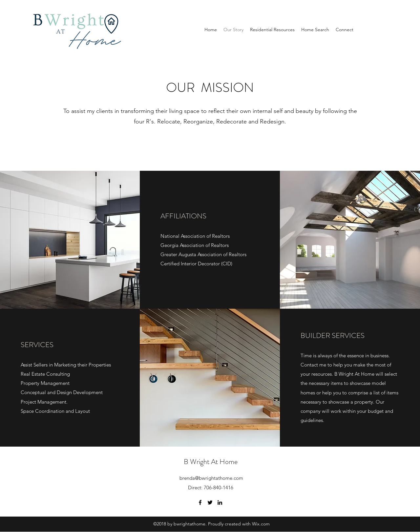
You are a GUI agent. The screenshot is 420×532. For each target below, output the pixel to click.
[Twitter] (210, 502)
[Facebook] (200, 502)
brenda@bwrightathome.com (211, 478)
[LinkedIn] (220, 502)
